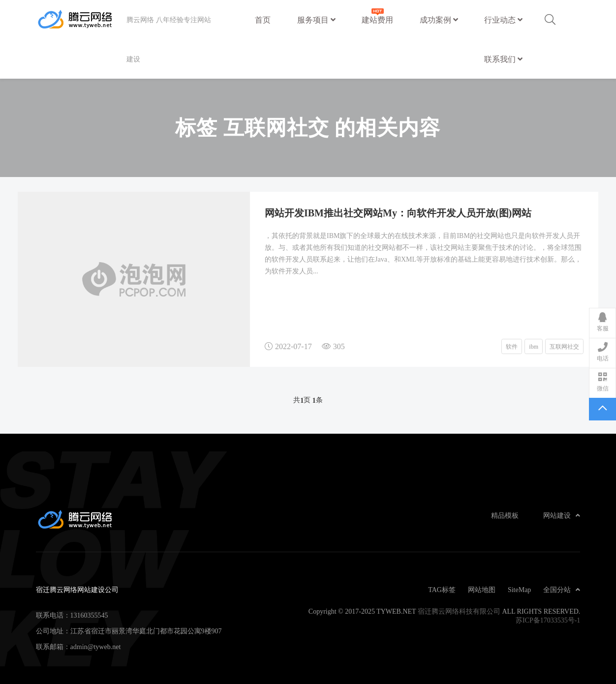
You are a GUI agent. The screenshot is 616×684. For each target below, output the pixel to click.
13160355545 (89, 615)
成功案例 (439, 20)
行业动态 (503, 20)
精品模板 (505, 515)
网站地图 (482, 590)
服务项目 (316, 20)
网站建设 (562, 515)
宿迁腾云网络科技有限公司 (459, 611)
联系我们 (503, 59)
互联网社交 (564, 346)
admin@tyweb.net (96, 647)
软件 (512, 346)
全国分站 (562, 590)
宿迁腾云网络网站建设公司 (81, 20)
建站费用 (377, 15)
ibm (534, 346)
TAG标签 (442, 590)
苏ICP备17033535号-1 (548, 620)
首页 (263, 20)
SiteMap (519, 590)
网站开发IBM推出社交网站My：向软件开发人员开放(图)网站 (398, 212)
